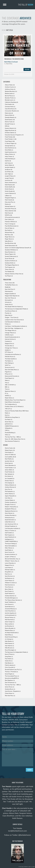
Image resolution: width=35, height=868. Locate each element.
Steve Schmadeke (11, 546)
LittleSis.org (9, 335)
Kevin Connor (10, 552)
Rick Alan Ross (10, 696)
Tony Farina (9, 587)
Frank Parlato (10, 137)
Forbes (8, 324)
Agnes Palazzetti (11, 496)
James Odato (9, 165)
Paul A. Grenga (10, 224)
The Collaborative (11, 404)
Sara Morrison (10, 576)
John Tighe (9, 174)
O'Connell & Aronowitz (12, 217)
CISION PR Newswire (12, 426)
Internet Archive (10, 339)
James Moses (10, 687)
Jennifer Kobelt (10, 167)
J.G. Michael (9, 639)
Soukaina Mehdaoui (11, 250)
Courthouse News (11, 311)
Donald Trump (10, 124)
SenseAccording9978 (12, 678)
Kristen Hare (9, 481)
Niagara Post (9, 344)
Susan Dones (10, 259)
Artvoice (8, 302)
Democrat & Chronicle (12, 376)
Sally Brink (9, 241)
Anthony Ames (10, 89)
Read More (27, 69)
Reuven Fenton (10, 617)
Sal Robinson (10, 578)
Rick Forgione (10, 535)
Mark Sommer (10, 585)
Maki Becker (9, 663)
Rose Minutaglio (10, 650)
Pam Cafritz (9, 219)
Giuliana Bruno (10, 689)
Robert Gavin (10, 450)
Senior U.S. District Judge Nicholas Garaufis (18, 248)
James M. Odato (10, 455)
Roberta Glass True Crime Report (15, 400)
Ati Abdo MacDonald (12, 633)
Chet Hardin (10, 104)
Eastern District (10, 128)
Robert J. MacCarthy (11, 507)
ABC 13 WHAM (10, 385)
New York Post (10, 289)
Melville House (10, 357)
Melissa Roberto (10, 485)
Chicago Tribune (10, 333)
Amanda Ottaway (11, 609)
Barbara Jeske (10, 94)
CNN (7, 430)
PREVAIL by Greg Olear (12, 417)
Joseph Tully (9, 178)
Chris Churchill (10, 667)
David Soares (10, 120)
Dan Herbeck (9, 474)
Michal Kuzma (10, 518)
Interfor (8, 161)
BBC (7, 387)
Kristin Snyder (10, 191)
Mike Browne (10, 648)
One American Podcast (12, 441)
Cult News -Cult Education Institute (16, 326)
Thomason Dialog (11, 544)
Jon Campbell (10, 479)
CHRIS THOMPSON (11, 541)
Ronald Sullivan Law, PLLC (13, 670)
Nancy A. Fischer (10, 531)
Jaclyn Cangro (10, 622)
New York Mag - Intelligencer (14, 328)
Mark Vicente (9, 200)
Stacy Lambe (9, 624)
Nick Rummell (10, 620)
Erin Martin (9, 476)
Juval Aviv (9, 180)
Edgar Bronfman (10, 130)
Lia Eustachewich (11, 615)
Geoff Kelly (9, 550)
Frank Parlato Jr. (11, 139)
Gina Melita (9, 150)
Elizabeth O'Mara (11, 509)
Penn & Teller (10, 228)
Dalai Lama (9, 113)
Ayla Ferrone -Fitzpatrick (13, 691)
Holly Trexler (9, 157)
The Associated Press (12, 676)
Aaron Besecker (10, 465)
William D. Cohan (11, 583)
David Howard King (11, 637)
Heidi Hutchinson (11, 152)
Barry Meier (9, 589)
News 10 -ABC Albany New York (15, 439)
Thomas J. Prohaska (11, 672)
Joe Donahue (9, 626)
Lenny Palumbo (10, 563)
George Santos (10, 146)
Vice (7, 383)
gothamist (9, 424)
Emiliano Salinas (10, 133)
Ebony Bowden (10, 628)
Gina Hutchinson (11, 148)
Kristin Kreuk (9, 189)
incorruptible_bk (10, 457)
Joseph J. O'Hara (10, 557)
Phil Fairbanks (10, 491)
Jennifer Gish (9, 461)
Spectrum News (10, 391)
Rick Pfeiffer (9, 459)
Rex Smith (9, 230)
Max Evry (8, 574)
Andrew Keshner (11, 596)
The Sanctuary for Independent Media (16, 309)
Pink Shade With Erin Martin (14, 307)
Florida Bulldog (10, 433)
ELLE (7, 415)
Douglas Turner (10, 504)
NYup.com (9, 374)
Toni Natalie (9, 272)
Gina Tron (9, 489)
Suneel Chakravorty (11, 256)
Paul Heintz (9, 659)
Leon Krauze (9, 604)
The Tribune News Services (13, 600)
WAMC (8, 396)
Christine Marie (10, 107)
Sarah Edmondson (11, 246)
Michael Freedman (11, 526)
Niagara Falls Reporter (12, 296)
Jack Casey (9, 163)
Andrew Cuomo (10, 87)
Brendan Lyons (10, 100)
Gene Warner (10, 513)
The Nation (9, 361)
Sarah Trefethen (10, 602)
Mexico (8, 204)
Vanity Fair (9, 304)
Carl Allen (9, 498)
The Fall (26, 5)
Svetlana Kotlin (10, 263)
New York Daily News (12, 370)
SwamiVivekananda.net (12, 337)
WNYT (8, 365)
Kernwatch (9, 300)
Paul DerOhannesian (12, 226)
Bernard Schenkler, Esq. (13, 559)
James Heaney (10, 494)
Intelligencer (9, 539)
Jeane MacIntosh (10, 537)
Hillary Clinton (10, 154)
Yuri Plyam (9, 276)
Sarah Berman (10, 607)
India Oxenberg (10, 159)
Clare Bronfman (11, 109)
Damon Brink (10, 115)
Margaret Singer (10, 198)
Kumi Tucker (9, 591)
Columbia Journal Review (13, 354)
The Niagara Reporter (12, 265)
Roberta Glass (10, 630)
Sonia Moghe (10, 674)
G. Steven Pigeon (11, 143)
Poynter (8, 313)
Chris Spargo (9, 483)
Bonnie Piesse (10, 96)
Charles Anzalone (11, 502)
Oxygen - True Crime (12, 317)
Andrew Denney (10, 487)
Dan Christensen (11, 683)
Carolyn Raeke (10, 500)
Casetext (8, 341)
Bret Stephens (10, 680)
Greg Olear (9, 657)
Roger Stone (10, 237)
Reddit (8, 287)
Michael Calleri (10, 570)
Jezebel (8, 350)
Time (7, 389)
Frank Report (10, 141)
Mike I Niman (9, 548)
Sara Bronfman (10, 243)
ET (7, 393)
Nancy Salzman (10, 211)
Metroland (9, 291)
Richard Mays (10, 232)
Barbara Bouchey (11, 91)
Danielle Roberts (11, 117)
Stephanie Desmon (11, 511)
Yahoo (8, 435)
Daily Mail (9, 315)
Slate (7, 380)
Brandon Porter (10, 98)
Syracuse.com (10, 367)
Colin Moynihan (10, 611)
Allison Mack (10, 85)
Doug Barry (9, 572)
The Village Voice (11, 330)
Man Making (9, 363)
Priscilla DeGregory (11, 598)
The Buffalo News (11, 285)
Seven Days (9, 422)
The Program (10, 267)
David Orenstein (10, 520)
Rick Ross (9, 235)
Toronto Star (9, 346)
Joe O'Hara (9, 172)
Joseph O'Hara (10, 176)
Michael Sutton (10, 206)
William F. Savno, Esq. (12, 561)
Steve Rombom (10, 252)
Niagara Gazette (10, 294)
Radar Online (9, 398)
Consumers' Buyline (12, 111)
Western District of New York (14, 274)
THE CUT (8, 409)
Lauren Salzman (10, 193)
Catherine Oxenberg (11, 102)
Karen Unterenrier (11, 183)
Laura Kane (9, 568)
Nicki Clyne (9, 213)
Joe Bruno (9, 170)
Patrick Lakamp (10, 665)
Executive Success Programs (14, 135)
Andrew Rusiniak (11, 515)
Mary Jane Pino (10, 202)
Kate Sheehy (9, 641)
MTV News (9, 352)
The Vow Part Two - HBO (13, 437)
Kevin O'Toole (10, 654)
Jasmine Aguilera (11, 613)
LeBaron (8, 196)
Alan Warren (9, 646)
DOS (7, 126)
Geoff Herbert (10, 594)
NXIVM (8, 215)
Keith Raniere (10, 185)
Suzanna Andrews (11, 261)
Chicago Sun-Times (11, 348)
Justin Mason (10, 581)
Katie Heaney (9, 643)
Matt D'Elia (9, 64)
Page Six (8, 372)
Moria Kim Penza (10, 209)
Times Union (9, 269)
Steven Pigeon (10, 254)
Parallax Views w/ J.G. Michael (14, 406)
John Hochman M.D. (11, 524)
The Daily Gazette (11, 359)
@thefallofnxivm (25, 835)
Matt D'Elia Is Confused (11, 62)
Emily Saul (9, 463)
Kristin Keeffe (10, 187)
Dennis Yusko (10, 122)
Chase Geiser (10, 693)
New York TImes (10, 298)
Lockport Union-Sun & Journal (14, 320)
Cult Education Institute (13, 322)
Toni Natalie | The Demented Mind (14, 59)
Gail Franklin (9, 533)
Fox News (9, 419)
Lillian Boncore (10, 522)
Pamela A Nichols (11, 222)
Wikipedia (9, 428)
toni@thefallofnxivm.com (17, 831)
